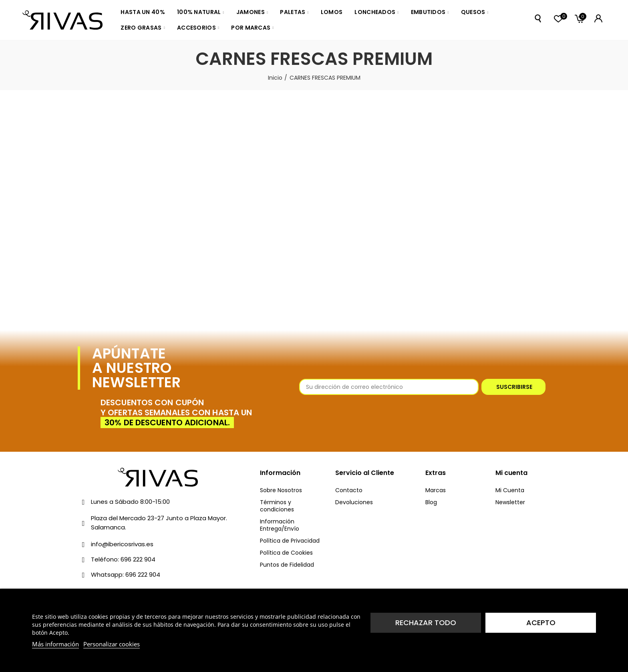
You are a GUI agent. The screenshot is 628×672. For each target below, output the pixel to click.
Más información (55, 644)
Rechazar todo (426, 623)
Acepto (541, 623)
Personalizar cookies (112, 644)
